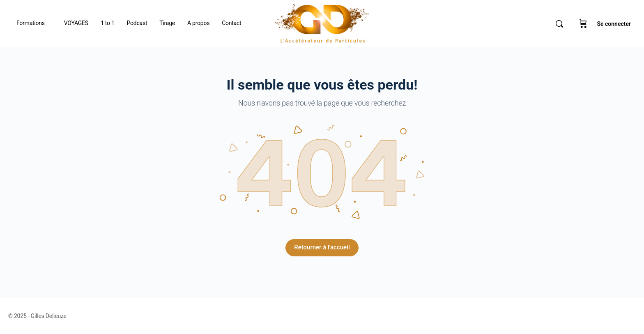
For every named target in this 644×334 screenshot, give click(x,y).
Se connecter (614, 24)
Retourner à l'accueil (322, 247)
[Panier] (583, 24)
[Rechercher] (559, 24)
